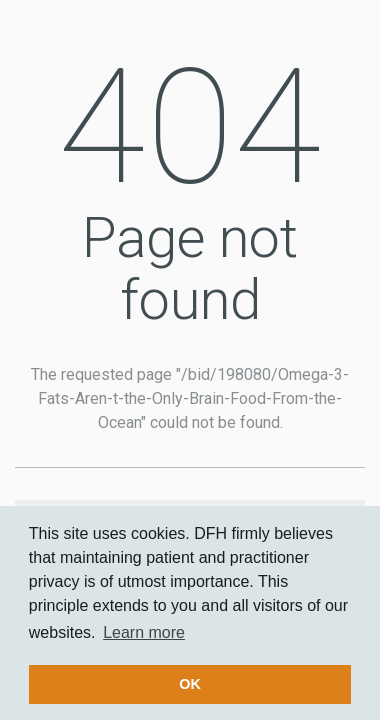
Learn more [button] (144, 632)
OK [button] (190, 684)
